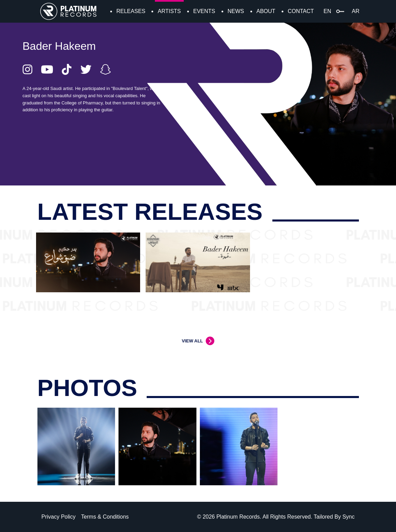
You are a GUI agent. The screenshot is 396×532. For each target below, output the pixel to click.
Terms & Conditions (105, 517)
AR (355, 11)
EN (327, 11)
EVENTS (204, 11)
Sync (349, 517)
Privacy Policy (59, 517)
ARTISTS (169, 11)
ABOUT (266, 11)
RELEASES (131, 11)
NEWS (236, 11)
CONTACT (301, 11)
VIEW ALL (192, 341)
